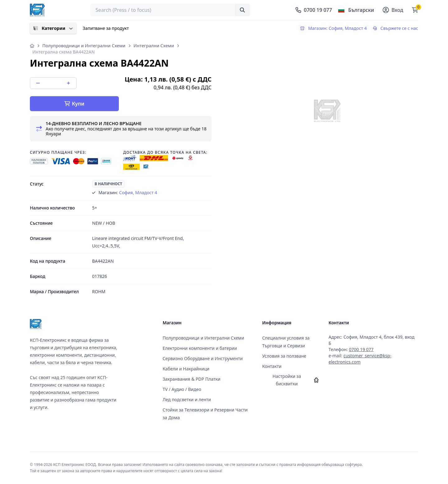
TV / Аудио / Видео (182, 389)
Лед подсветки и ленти (187, 399)
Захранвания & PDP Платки (192, 379)
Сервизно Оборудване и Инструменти (203, 358)
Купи (74, 104)
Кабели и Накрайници (186, 369)
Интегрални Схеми (154, 46)
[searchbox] (170, 10)
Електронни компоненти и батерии (200, 348)
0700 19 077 (361, 349)
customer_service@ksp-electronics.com (360, 359)
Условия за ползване (284, 356)
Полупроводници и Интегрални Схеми (84, 46)
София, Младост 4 (138, 193)
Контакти (272, 366)
